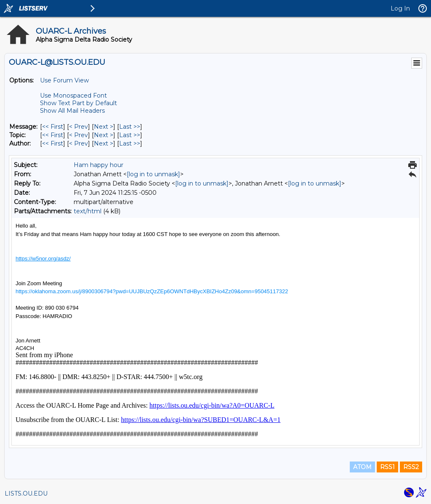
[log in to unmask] (153, 174)
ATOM (362, 467)
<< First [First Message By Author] (53, 143)
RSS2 (411, 467)
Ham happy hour (98, 165)
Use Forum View (64, 80)
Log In (400, 8)
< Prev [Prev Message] (78, 127)
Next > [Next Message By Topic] (104, 135)
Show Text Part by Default (78, 103)
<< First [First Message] (53, 127)
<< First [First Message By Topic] (53, 135)
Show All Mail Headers (72, 111)
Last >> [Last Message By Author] (130, 143)
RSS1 (387, 467)
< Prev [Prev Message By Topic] (78, 135)
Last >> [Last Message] (130, 127)
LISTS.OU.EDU (26, 493)
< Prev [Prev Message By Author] (78, 143)
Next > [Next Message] (104, 127)
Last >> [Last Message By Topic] (130, 135)
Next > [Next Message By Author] (104, 143)
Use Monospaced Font (73, 95)
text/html (88, 211)
